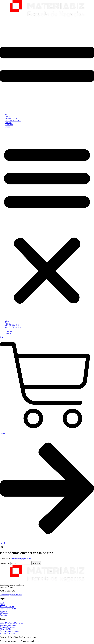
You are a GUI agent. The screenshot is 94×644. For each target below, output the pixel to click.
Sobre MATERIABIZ (13, 121)
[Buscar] (36, 563)
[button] (47, 224)
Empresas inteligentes (8, 625)
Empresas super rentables (9, 631)
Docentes (8, 123)
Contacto (8, 127)
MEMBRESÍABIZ (12, 119)
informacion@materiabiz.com (11, 595)
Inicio (7, 114)
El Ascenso (9, 125)
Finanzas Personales (7, 627)
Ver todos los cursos (7, 633)
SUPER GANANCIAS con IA (11, 623)
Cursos (7, 116)
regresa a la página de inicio (23, 558)
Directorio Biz (5, 629)
